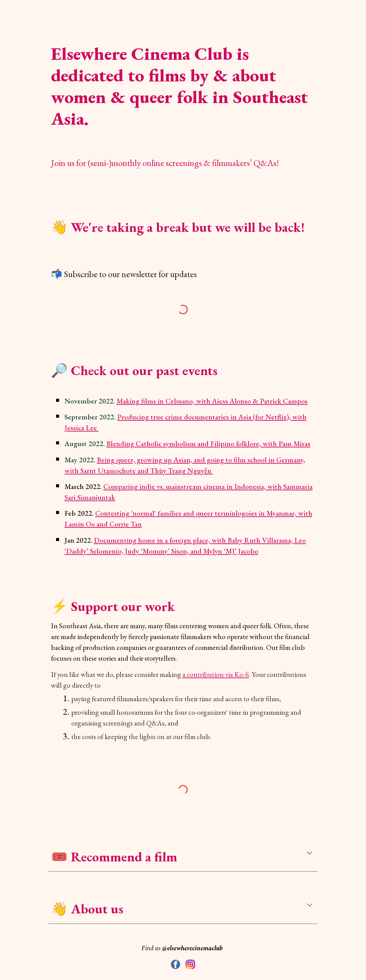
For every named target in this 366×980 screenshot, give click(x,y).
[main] (183, 82)
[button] (310, 854)
